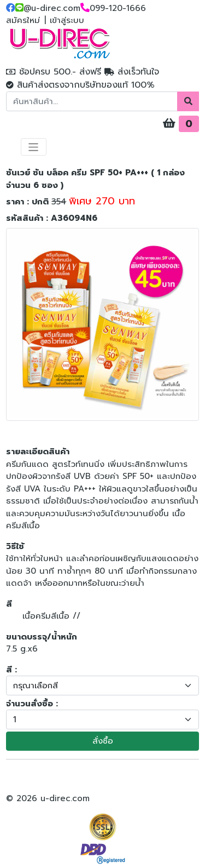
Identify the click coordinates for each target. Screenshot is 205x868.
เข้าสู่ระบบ (67, 20)
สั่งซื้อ (103, 741)
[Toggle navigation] (34, 147)
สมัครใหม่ (23, 20)
